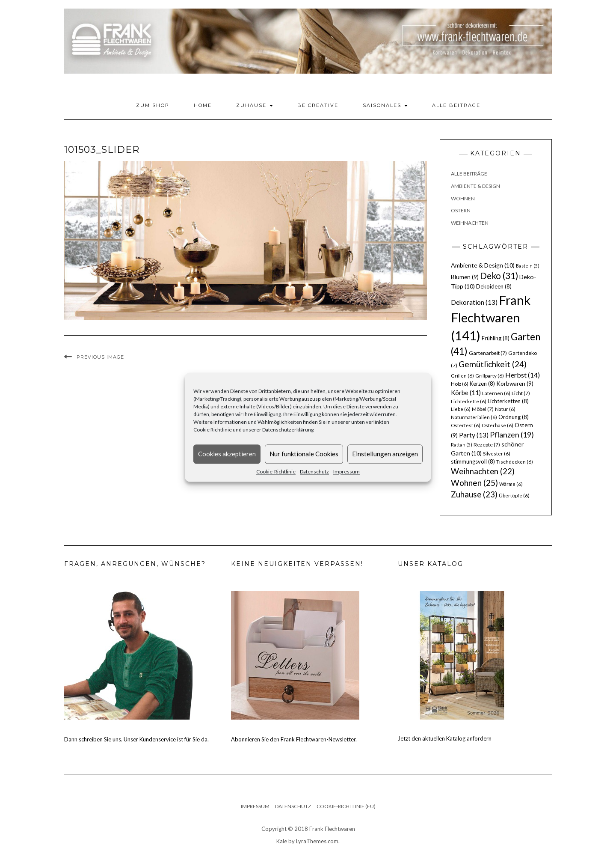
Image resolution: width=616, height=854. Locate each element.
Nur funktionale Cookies (304, 454)
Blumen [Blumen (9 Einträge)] (465, 277)
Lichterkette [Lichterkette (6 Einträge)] (469, 401)
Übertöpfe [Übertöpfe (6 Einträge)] (514, 495)
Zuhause (255, 105)
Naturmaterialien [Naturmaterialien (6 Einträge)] (474, 417)
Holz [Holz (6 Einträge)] (460, 384)
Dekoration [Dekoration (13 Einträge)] (474, 302)
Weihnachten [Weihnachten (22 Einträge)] (483, 471)
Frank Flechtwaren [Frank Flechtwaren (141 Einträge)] (491, 318)
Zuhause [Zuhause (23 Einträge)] (474, 494)
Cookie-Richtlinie (276, 472)
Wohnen (463, 198)
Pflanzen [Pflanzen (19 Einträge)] (512, 434)
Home (203, 105)
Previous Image (100, 357)
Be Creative (318, 105)
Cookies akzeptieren (227, 454)
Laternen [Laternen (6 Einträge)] (496, 393)
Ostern (461, 210)
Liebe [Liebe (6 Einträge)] (461, 409)
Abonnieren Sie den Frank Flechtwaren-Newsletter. (294, 739)
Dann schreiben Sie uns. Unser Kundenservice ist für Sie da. (136, 739)
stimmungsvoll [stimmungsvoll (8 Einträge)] (473, 461)
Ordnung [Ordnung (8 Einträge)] (514, 417)
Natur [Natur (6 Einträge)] (505, 409)
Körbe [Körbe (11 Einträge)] (466, 393)
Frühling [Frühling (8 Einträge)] (496, 338)
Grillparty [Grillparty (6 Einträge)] (490, 376)
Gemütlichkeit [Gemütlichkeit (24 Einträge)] (493, 364)
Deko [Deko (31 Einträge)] (499, 276)
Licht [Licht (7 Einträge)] (521, 393)
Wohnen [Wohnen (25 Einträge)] (474, 483)
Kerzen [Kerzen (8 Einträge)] (482, 384)
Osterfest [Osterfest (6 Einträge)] (466, 425)
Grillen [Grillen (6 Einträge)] (462, 376)
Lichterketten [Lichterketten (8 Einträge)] (508, 401)
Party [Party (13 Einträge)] (474, 435)
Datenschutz (314, 472)
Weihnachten (470, 223)
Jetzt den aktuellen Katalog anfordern (445, 738)
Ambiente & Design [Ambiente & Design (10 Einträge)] (483, 265)
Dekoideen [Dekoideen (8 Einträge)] (494, 286)
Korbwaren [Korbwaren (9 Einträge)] (515, 384)
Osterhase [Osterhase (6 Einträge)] (498, 425)
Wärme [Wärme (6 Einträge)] (511, 484)
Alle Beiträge (456, 105)
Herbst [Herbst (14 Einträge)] (523, 375)
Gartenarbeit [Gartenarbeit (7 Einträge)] (488, 353)
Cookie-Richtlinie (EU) (346, 806)
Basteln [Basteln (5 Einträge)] (528, 266)
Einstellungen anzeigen (385, 454)
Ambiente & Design (475, 186)
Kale (282, 841)
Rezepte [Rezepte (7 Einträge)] (487, 445)
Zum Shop (153, 105)
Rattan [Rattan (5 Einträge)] (462, 445)
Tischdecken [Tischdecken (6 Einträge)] (515, 462)
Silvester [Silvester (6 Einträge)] (497, 454)
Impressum (346, 472)
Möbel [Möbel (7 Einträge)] (483, 409)
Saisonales (385, 105)
